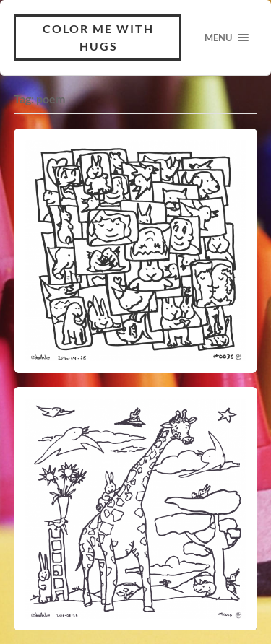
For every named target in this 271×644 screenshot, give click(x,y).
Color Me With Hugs (98, 37)
